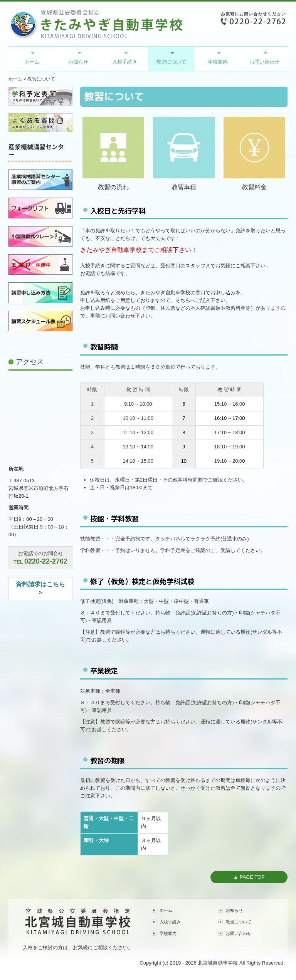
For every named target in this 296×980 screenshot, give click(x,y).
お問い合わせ (264, 62)
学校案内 (218, 62)
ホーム (32, 62)
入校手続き (125, 62)
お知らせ (78, 62)
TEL (40, 562)
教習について (171, 62)
